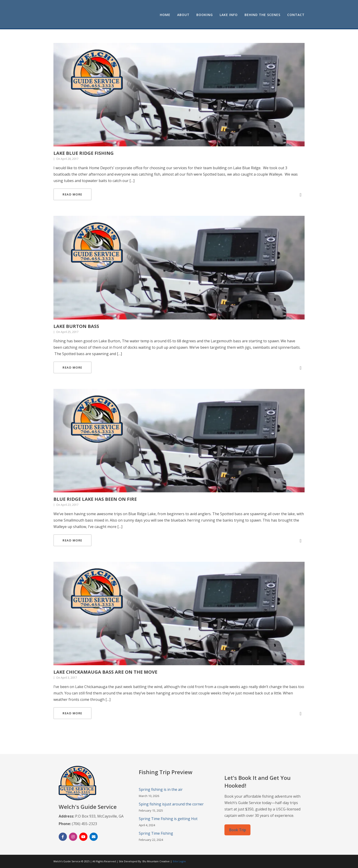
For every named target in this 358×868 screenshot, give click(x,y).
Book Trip (237, 830)
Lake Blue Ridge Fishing (84, 153)
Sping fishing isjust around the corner (171, 804)
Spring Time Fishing (156, 833)
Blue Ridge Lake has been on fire (95, 499)
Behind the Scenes (262, 15)
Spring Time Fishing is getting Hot (168, 819)
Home (165, 15)
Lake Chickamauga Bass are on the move (105, 672)
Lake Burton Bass (76, 326)
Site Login (179, 861)
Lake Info (229, 15)
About (183, 15)
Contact (296, 15)
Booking (205, 15)
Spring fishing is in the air (161, 789)
